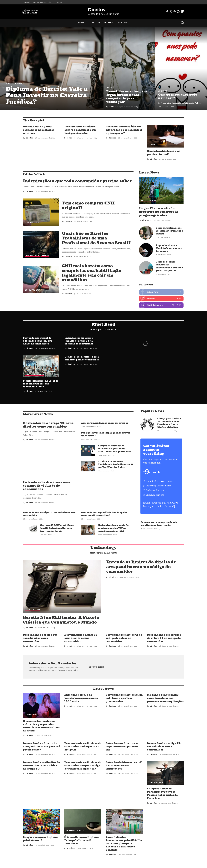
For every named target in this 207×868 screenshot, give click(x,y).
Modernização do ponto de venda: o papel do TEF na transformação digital (113, 528)
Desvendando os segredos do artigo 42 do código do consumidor (164, 638)
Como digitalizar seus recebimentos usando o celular (169, 231)
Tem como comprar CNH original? (88, 206)
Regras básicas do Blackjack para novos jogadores (169, 248)
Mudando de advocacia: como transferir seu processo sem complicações (165, 698)
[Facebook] (167, 12)
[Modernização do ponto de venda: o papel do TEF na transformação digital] (88, 530)
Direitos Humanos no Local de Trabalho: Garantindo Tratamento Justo (40, 384)
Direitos (97, 10)
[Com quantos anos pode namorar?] (181, 69)
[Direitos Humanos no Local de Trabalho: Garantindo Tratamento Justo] (41, 366)
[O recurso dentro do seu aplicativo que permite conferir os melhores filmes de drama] (42, 705)
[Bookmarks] (182, 12)
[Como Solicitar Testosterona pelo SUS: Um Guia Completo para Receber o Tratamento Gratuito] (124, 821)
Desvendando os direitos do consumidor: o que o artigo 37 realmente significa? (83, 766)
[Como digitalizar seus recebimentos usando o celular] (146, 233)
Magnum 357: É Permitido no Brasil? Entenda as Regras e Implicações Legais (57, 528)
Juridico (19, 84)
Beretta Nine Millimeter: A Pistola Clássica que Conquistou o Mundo (61, 620)
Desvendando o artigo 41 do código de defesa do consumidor (124, 638)
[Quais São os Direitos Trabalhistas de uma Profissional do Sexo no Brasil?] (41, 245)
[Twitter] (171, 12)
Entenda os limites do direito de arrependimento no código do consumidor (141, 567)
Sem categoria (32, 290)
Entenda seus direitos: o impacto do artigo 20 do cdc (122, 747)
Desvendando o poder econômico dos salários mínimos (39, 130)
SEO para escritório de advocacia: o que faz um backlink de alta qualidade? (114, 449)
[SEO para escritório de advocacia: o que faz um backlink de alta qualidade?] (88, 450)
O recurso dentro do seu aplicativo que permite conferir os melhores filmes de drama (41, 726)
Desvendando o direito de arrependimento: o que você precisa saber (41, 747)
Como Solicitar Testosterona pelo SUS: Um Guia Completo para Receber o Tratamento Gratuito (124, 844)
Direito (10, 84)
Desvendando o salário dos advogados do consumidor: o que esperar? (124, 130)
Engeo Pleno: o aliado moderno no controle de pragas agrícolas (159, 212)
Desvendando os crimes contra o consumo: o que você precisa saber (80, 130)
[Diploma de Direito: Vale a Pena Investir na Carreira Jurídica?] (52, 69)
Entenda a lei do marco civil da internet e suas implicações (124, 766)
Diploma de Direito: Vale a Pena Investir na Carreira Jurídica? (47, 95)
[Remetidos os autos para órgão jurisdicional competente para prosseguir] (129, 69)
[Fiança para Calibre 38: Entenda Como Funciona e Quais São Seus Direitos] (147, 425)
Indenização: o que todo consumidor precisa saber (77, 181)
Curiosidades (32, 715)
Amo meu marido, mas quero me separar (105, 423)
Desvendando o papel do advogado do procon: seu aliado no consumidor (37, 341)
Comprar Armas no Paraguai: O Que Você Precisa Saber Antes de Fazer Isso (162, 794)
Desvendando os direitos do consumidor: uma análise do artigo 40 (41, 766)
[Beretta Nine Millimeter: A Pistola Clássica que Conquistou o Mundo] (62, 586)
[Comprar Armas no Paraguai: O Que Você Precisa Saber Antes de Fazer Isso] (166, 773)
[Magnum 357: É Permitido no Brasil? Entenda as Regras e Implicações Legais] (30, 530)
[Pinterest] (175, 12)
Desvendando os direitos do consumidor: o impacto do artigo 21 (83, 747)
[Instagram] (178, 12)
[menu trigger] (26, 23)
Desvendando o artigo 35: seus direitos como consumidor (81, 638)
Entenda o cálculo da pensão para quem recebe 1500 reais (81, 698)
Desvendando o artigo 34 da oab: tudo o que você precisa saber (124, 698)
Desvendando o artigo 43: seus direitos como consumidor (48, 425)
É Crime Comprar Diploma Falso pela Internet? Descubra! (82, 840)
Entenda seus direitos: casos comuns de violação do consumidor (47, 486)
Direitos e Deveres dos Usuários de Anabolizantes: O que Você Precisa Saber (115, 464)
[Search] (182, 23)
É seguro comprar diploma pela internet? (41, 839)
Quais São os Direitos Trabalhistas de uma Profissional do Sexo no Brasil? (96, 238)
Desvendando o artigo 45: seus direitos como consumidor (164, 747)
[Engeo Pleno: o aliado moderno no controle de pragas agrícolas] (161, 191)
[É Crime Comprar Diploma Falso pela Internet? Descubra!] (83, 821)
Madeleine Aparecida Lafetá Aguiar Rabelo (181, 103)
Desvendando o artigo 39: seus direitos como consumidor (40, 638)
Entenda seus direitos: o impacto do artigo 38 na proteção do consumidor (79, 341)
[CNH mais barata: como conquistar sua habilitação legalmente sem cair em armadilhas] (41, 279)
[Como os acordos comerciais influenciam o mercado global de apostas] (146, 268)
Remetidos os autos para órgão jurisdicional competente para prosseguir (127, 97)
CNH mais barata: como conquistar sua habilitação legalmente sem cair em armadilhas (91, 273)
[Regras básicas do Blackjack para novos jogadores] (146, 250)
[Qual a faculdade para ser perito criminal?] (166, 136)
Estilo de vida (32, 223)
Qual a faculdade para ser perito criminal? (164, 153)
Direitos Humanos (34, 375)
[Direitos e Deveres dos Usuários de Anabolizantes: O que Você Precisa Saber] (88, 466)
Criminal (153, 145)
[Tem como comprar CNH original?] (41, 212)
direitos (113, 107)
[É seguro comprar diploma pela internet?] (42, 821)
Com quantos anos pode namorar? (178, 96)
